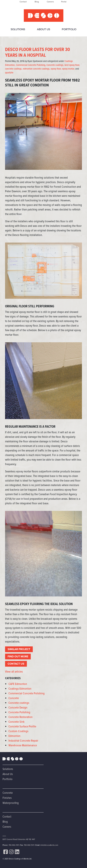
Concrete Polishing (19, 712)
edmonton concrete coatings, (36, 69)
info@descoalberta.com (49, 845)
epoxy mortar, (68, 69)
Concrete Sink (16, 722)
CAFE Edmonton (18, 684)
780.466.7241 (29, 845)
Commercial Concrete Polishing (27, 693)
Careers (7, 827)
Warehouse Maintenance (23, 745)
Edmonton (14, 736)
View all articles (14, 672)
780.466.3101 (14, 845)
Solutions (18, 29)
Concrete (14, 698)
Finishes (7, 798)
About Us (43, 29)
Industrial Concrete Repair (23, 741)
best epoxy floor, (72, 65)
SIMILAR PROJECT (19, 649)
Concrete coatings (19, 703)
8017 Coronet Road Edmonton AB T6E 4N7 (19, 839)
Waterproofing (11, 803)
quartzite (9, 73)
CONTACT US (16, 664)
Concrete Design (18, 707)
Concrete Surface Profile (22, 726)
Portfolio (69, 29)
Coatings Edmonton (20, 689)
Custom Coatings (18, 731)
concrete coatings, (14, 69)
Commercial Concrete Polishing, (31, 65)
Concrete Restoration (21, 717)
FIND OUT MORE (18, 656)
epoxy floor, (56, 69)
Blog (5, 822)
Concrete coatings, (55, 65)
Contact (7, 816)
